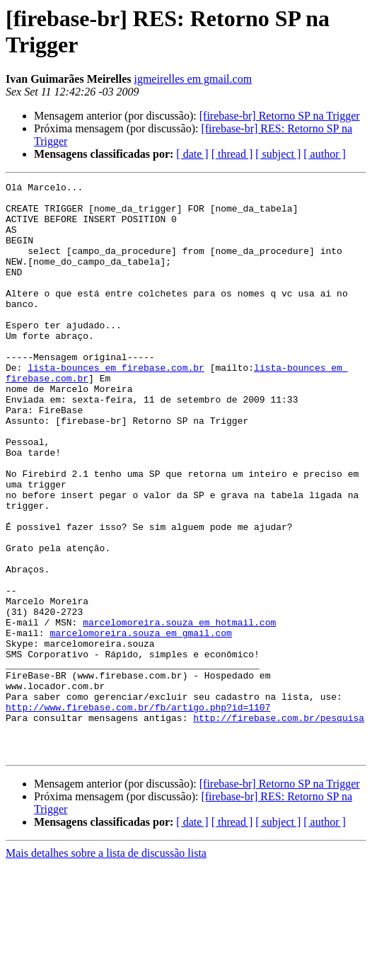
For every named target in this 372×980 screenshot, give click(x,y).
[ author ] (325, 154)
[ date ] (192, 154)
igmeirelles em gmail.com (193, 79)
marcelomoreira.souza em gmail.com (140, 724)
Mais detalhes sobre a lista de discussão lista (106, 968)
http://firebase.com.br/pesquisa (279, 826)
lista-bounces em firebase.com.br (116, 405)
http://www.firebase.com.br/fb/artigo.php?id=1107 (138, 813)
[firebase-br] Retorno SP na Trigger (280, 116)
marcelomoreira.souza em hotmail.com (179, 711)
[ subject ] (278, 154)
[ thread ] (232, 154)
